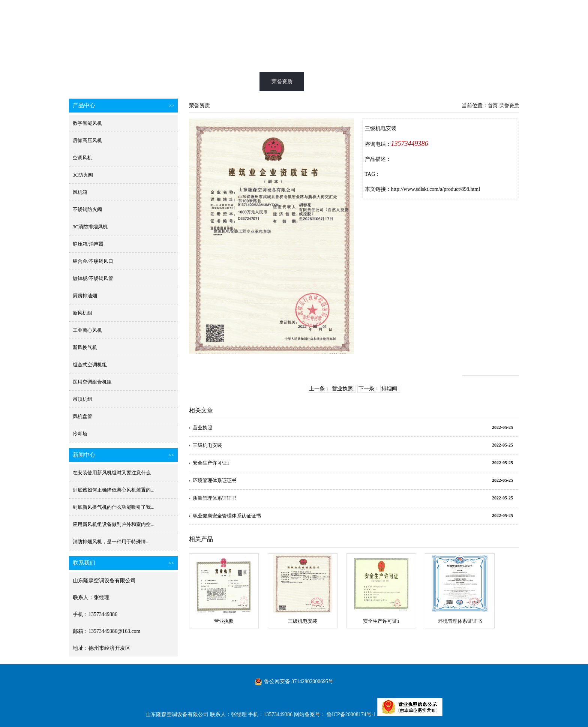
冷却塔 (80, 434)
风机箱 (80, 192)
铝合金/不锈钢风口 (93, 261)
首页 (91, 82)
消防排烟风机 (187, 82)
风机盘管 (82, 416)
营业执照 (342, 389)
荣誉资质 (282, 82)
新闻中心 (377, 82)
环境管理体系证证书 (215, 480)
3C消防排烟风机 (90, 227)
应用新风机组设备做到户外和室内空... (114, 524)
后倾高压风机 (87, 140)
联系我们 (472, 82)
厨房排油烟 (85, 296)
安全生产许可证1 (211, 463)
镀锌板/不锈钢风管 (93, 278)
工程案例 (330, 82)
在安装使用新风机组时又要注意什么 (112, 473)
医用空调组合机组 (92, 382)
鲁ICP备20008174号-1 (351, 714)
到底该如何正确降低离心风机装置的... (114, 490)
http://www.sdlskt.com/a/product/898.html (436, 189)
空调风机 (82, 158)
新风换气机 (139, 82)
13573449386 (410, 144)
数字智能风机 (87, 123)
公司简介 (425, 82)
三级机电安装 (207, 445)
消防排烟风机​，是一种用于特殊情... (111, 542)
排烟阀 (389, 389)
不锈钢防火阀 (87, 209)
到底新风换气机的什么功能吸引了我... (114, 507)
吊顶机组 (82, 399)
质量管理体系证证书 (215, 498)
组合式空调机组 (90, 365)
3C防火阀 (83, 175)
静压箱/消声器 (88, 244)
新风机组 (82, 313)
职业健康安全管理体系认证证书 (227, 516)
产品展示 (234, 82)
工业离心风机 (87, 330)
